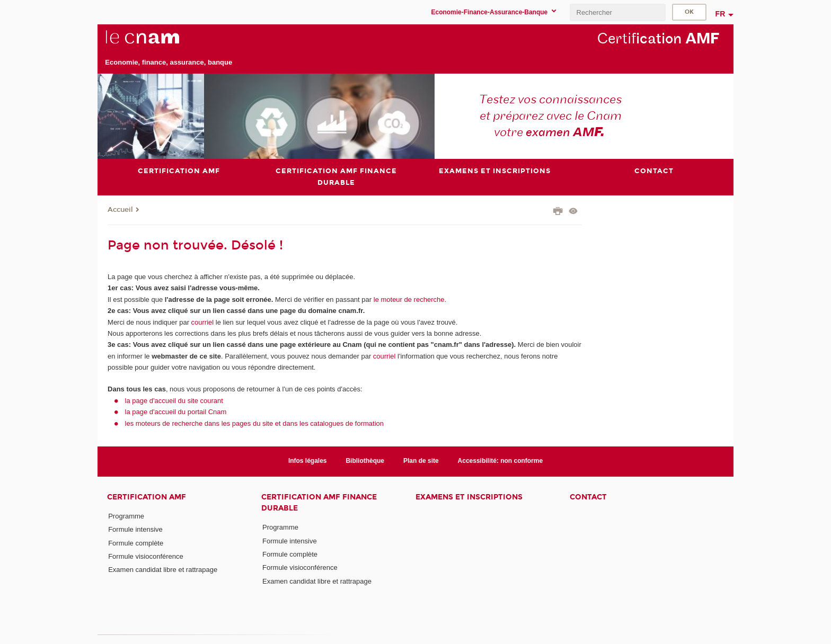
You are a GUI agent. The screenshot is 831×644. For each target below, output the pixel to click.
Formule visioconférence (146, 556)
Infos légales (308, 461)
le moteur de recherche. (409, 299)
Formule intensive (135, 529)
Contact (588, 497)
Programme (126, 516)
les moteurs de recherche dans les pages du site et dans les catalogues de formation (255, 423)
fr (721, 14)
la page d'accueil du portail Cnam (176, 412)
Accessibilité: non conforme (501, 461)
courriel (203, 322)
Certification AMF (147, 497)
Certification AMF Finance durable (319, 503)
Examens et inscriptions (469, 497)
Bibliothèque (365, 461)
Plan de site (421, 461)
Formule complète (136, 543)
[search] (617, 12)
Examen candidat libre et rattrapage (163, 570)
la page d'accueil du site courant (174, 401)
